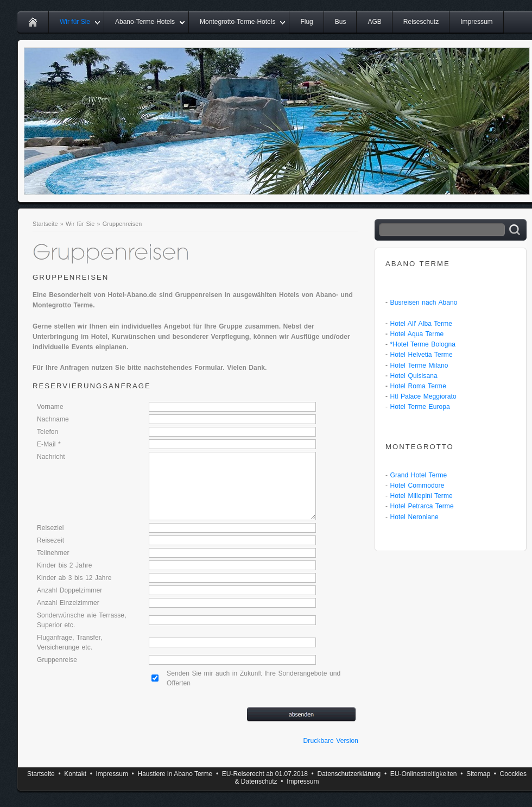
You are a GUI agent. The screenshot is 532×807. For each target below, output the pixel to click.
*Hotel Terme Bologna (423, 344)
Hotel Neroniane (414, 517)
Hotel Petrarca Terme (422, 506)
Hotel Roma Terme (418, 386)
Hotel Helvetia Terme (422, 355)
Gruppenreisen (122, 224)
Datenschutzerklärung (349, 774)
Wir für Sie (75, 22)
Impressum (476, 22)
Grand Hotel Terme (419, 475)
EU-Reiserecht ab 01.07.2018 (265, 774)
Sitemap (478, 774)
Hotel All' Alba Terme (422, 324)
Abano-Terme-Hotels (145, 22)
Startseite (45, 224)
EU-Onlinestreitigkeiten (424, 774)
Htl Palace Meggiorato (423, 396)
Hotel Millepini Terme (422, 496)
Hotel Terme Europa (420, 407)
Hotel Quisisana (414, 376)
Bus (341, 22)
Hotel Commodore (417, 486)
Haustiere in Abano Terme (175, 774)
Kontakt (75, 774)
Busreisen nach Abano (424, 302)
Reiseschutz (421, 22)
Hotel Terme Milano (419, 365)
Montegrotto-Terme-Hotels (237, 22)
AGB (374, 22)
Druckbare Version (331, 741)
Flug (306, 22)
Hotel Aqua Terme (417, 334)
